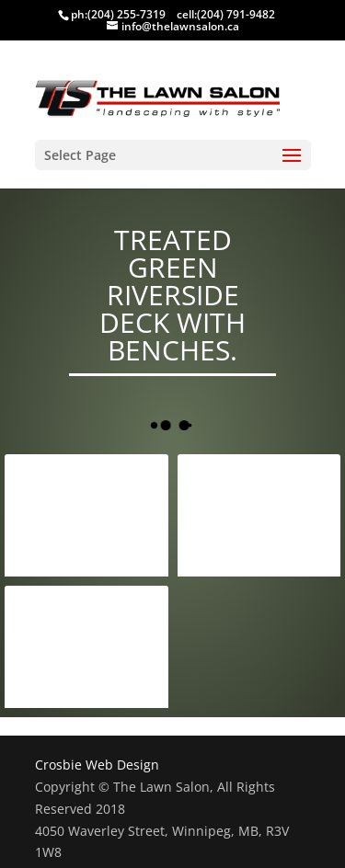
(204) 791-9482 (236, 14)
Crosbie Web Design (97, 765)
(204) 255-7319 (126, 14)
